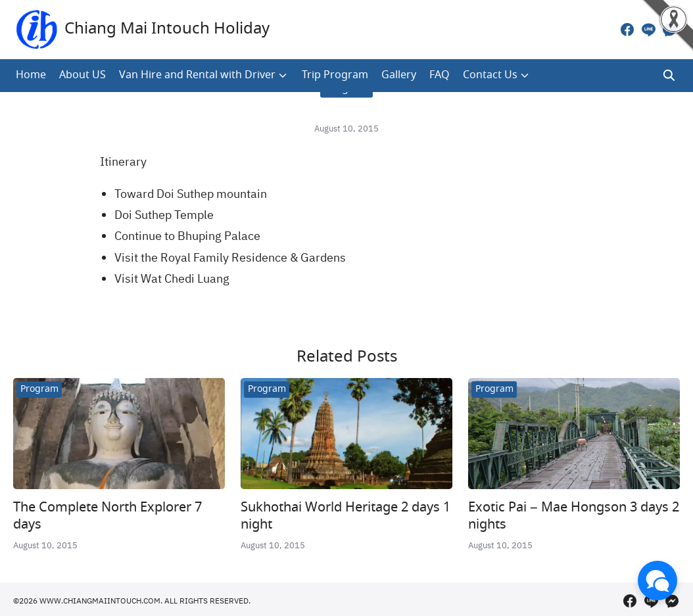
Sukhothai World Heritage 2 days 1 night (346, 516)
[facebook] (627, 30)
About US (83, 75)
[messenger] (669, 30)
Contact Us (490, 75)
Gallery (399, 75)
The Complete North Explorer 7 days (108, 516)
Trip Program (335, 75)
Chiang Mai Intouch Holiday (167, 29)
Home (31, 75)
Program (39, 389)
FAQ (440, 75)
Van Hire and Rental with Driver (197, 75)
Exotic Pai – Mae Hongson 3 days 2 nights (574, 516)
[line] (648, 30)
